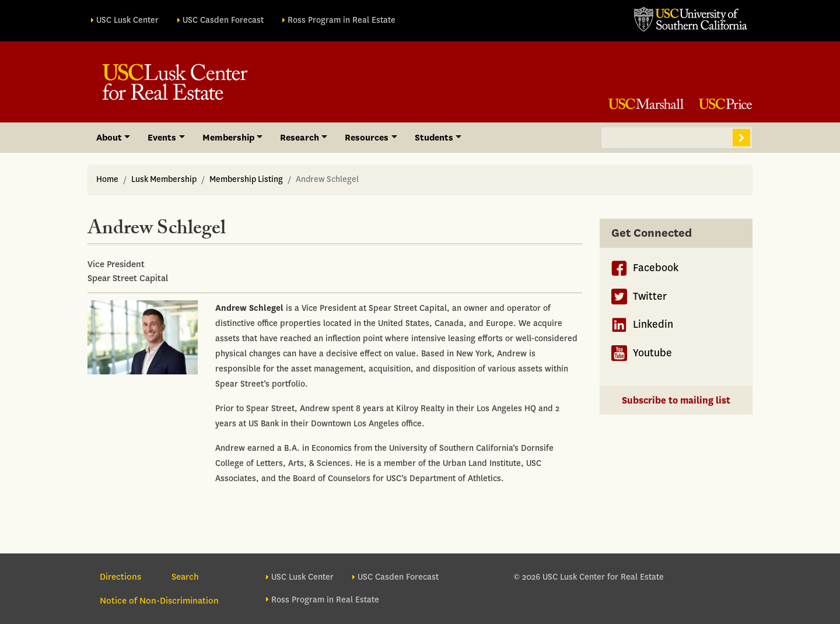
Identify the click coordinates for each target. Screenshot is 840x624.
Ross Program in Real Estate (342, 20)
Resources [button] (367, 138)
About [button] (109, 138)
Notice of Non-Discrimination (159, 601)
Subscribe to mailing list (676, 400)
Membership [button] (228, 138)
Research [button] (300, 138)
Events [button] (162, 138)
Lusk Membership (164, 179)
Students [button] (434, 138)
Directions (120, 577)
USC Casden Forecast (223, 20)
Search (741, 138)
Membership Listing (246, 179)
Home (107, 179)
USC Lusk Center (127, 20)
